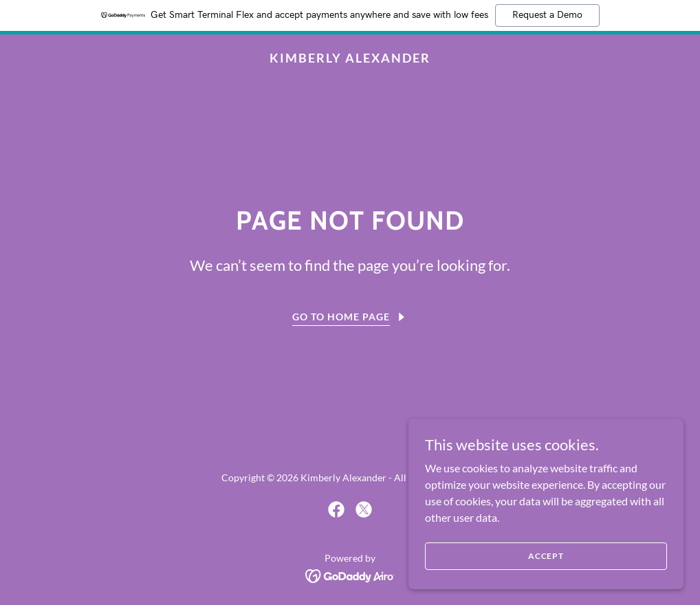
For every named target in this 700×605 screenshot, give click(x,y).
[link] (350, 58)
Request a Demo (547, 15)
